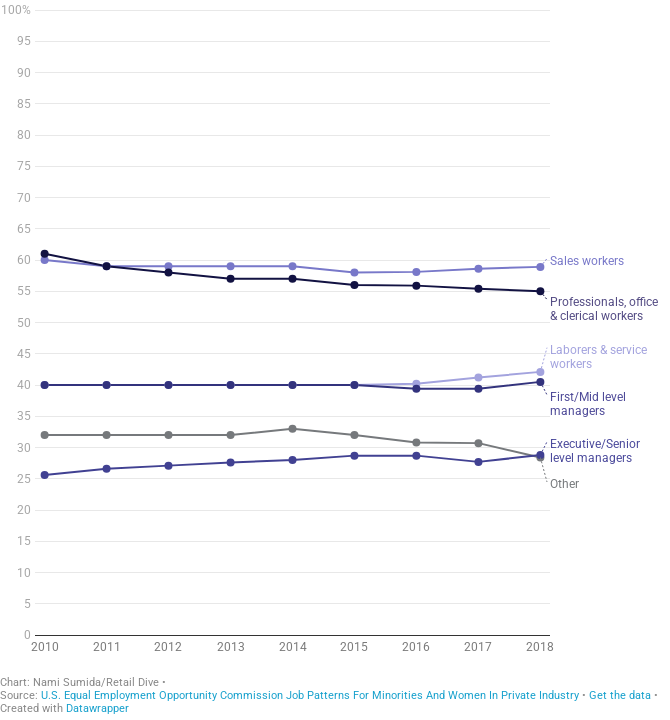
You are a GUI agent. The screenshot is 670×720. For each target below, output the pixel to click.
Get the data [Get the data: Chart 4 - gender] (620, 708)
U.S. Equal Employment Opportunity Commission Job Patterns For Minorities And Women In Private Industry (310, 708)
